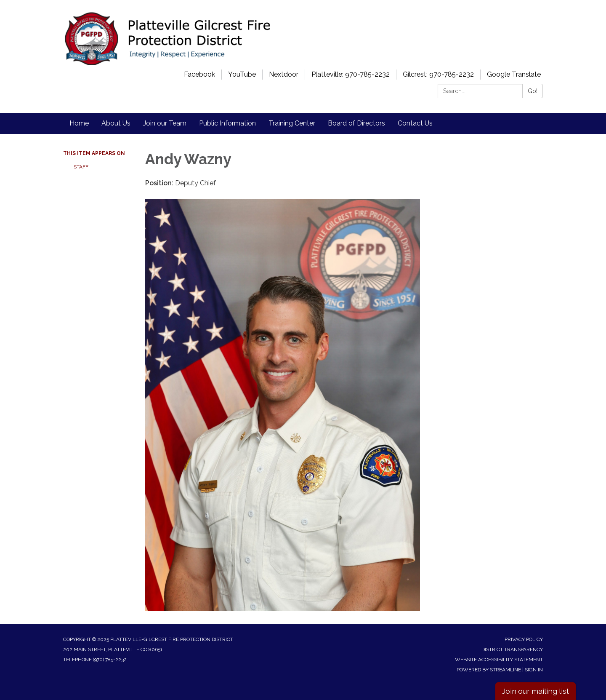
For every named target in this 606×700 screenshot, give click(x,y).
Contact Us (415, 123)
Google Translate (514, 74)
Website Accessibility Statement (499, 660)
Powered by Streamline (489, 670)
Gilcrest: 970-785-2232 (438, 74)
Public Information (227, 123)
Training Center (292, 123)
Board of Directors (356, 123)
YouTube (242, 74)
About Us (116, 123)
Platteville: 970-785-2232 (351, 74)
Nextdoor (284, 74)
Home (79, 123)
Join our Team (165, 123)
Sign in (534, 670)
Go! (533, 91)
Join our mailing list (536, 691)
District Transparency (512, 649)
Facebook (199, 74)
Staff (81, 167)
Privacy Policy (524, 639)
